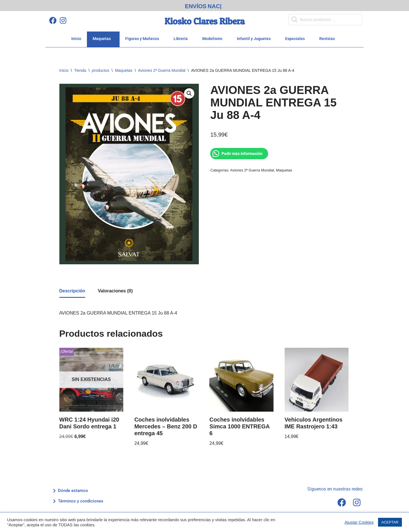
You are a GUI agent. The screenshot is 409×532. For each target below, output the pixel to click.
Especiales (297, 37)
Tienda (80, 68)
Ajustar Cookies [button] (359, 522)
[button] (189, 91)
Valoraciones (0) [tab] (115, 289)
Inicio (76, 37)
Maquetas (103, 37)
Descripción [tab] (72, 289)
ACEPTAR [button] (390, 522)
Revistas (329, 37)
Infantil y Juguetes (255, 37)
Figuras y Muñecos (144, 37)
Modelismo (214, 37)
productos (100, 68)
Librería (182, 37)
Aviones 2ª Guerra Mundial (162, 68)
